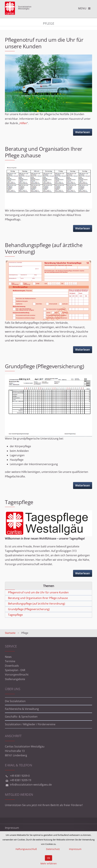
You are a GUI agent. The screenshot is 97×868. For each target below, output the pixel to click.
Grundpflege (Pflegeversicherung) (44, 366)
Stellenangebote (15, 679)
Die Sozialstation (15, 701)
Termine (10, 661)
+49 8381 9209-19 (20, 780)
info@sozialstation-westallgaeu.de (31, 785)
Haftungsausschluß (26, 849)
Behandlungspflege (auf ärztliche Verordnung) (44, 248)
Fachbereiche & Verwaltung (22, 709)
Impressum (12, 828)
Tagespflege (19, 502)
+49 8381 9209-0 (20, 776)
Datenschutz (53, 849)
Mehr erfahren (49, 863)
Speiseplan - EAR (15, 670)
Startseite (10, 633)
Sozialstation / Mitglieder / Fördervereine (30, 724)
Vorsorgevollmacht (17, 675)
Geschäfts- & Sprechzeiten (21, 717)
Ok (48, 858)
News (8, 657)
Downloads (12, 666)
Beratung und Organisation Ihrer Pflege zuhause (44, 152)
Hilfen (23, 123)
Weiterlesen (83, 132)
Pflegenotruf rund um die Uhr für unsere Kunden (44, 43)
